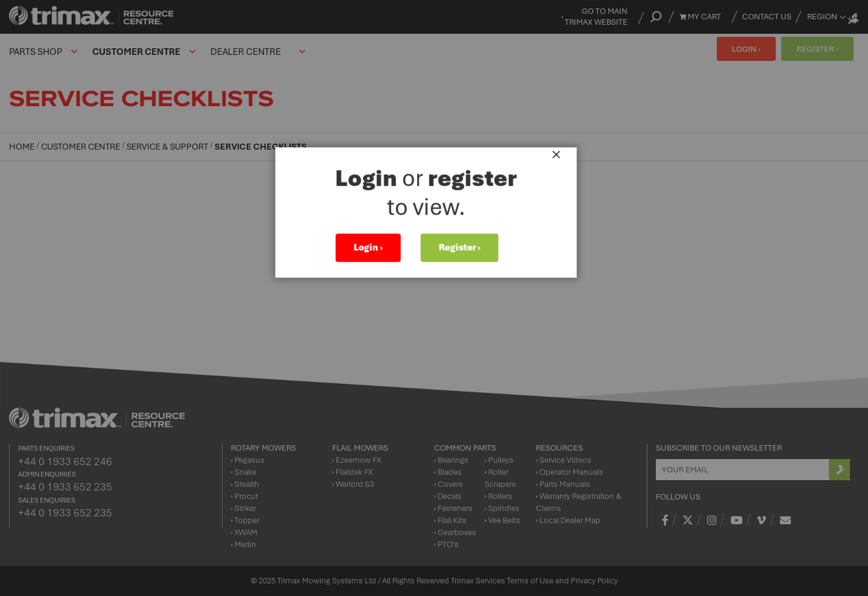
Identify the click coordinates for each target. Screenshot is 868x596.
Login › (376, 251)
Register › (467, 251)
